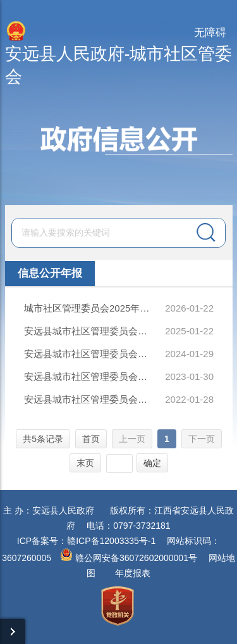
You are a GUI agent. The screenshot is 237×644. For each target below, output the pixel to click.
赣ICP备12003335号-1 (111, 541)
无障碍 (210, 33)
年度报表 (133, 573)
